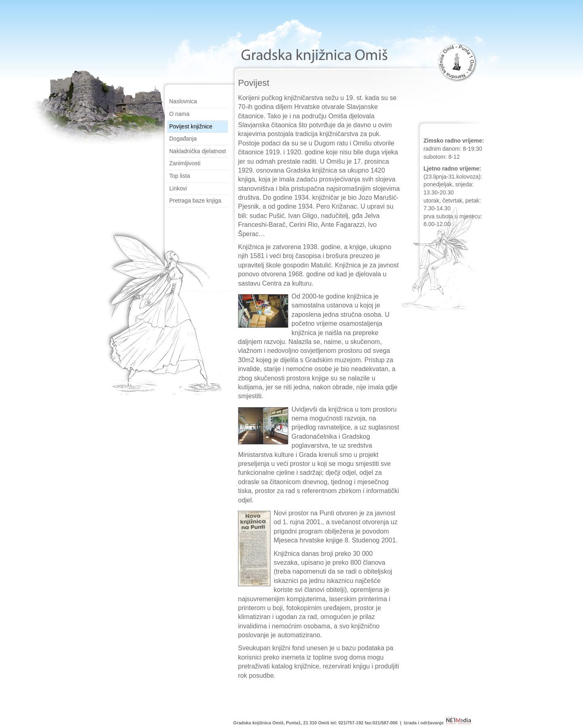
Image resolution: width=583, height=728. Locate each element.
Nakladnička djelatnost (198, 151)
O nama (179, 114)
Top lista (180, 176)
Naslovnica (183, 101)
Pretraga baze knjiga (195, 201)
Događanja (183, 139)
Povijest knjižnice (191, 126)
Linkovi (178, 188)
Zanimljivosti (185, 163)
